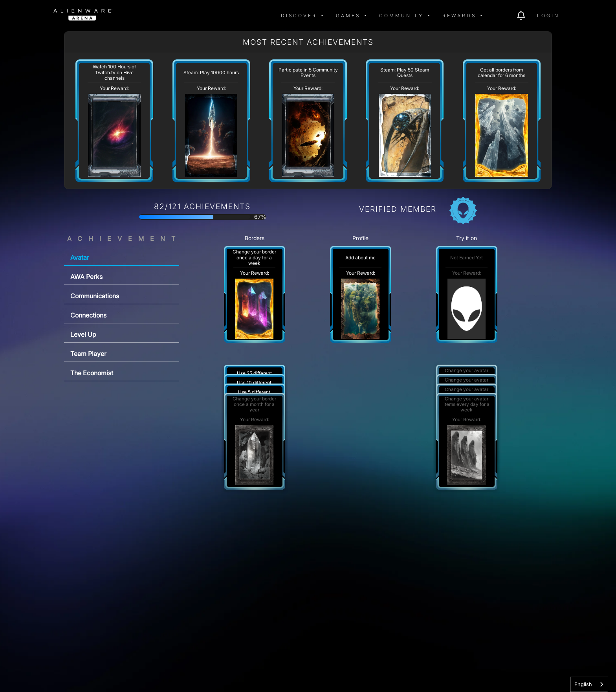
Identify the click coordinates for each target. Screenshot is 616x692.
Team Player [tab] (88, 354)
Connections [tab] (88, 315)
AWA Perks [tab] (86, 277)
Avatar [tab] (80, 257)
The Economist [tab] (92, 373)
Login (548, 16)
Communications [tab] (95, 296)
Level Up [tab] (83, 334)
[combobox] (589, 684)
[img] (133, 16)
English (583, 684)
